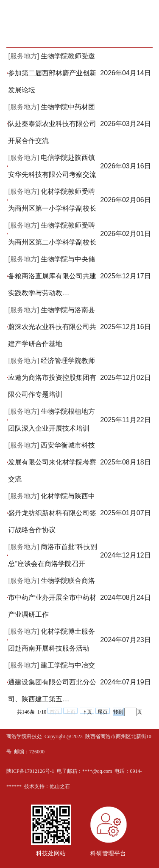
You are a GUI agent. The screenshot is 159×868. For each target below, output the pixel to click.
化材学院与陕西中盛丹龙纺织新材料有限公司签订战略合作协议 (52, 513)
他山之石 (60, 786)
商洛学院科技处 (24, 736)
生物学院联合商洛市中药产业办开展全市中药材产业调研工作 (52, 597)
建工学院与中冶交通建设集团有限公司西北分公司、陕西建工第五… (52, 682)
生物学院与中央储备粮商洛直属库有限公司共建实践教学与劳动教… (52, 276)
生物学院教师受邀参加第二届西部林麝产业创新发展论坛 (52, 73)
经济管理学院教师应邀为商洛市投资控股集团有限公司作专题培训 (52, 378)
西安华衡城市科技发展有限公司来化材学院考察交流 (52, 462)
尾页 (103, 711)
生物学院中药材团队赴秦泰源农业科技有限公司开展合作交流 (52, 124)
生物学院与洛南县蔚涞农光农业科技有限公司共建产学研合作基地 (52, 327)
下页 (87, 711)
